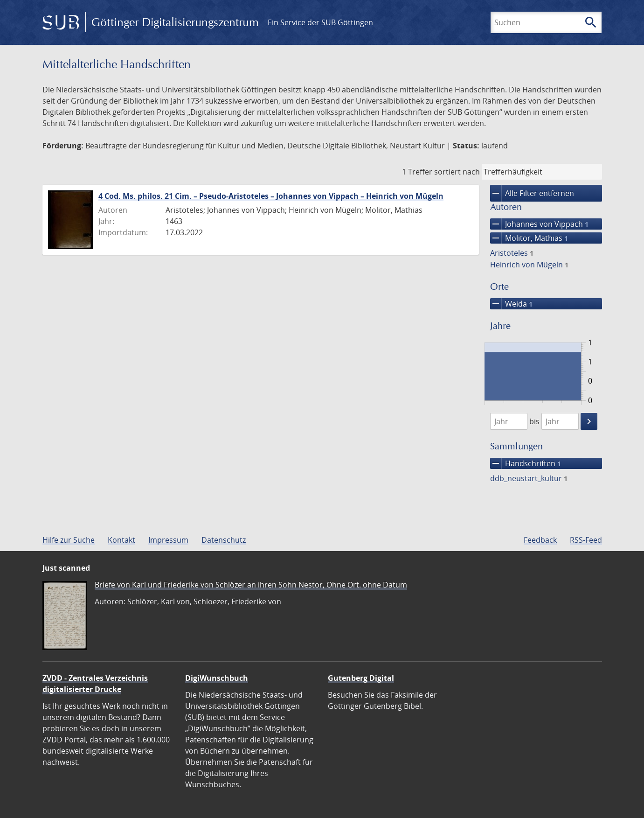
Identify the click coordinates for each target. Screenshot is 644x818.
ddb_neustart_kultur (529, 478)
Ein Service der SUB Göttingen (320, 22)
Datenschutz (224, 540)
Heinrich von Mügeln (529, 265)
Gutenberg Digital (361, 678)
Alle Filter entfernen (532, 193)
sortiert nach (457, 172)
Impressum (168, 540)
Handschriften (526, 463)
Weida (511, 304)
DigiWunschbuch (217, 678)
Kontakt (121, 540)
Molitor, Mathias (529, 238)
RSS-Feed (586, 540)
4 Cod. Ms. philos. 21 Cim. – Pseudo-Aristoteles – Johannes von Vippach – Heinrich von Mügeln (271, 196)
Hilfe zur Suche (69, 540)
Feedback (540, 540)
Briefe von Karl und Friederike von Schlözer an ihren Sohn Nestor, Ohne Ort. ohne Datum (251, 585)
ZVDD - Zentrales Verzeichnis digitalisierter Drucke (95, 684)
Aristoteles (512, 253)
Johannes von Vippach (539, 224)
